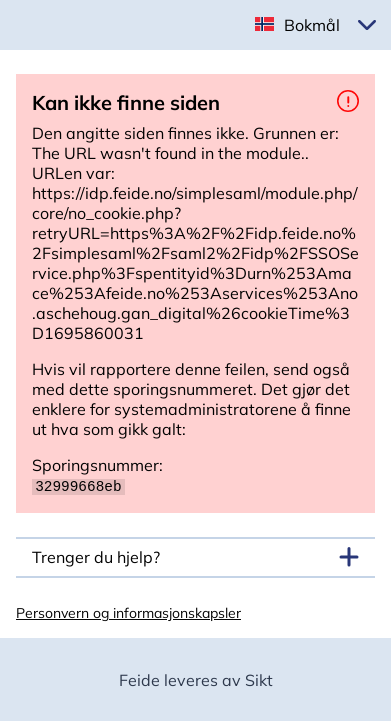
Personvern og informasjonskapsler (128, 612)
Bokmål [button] (312, 25)
